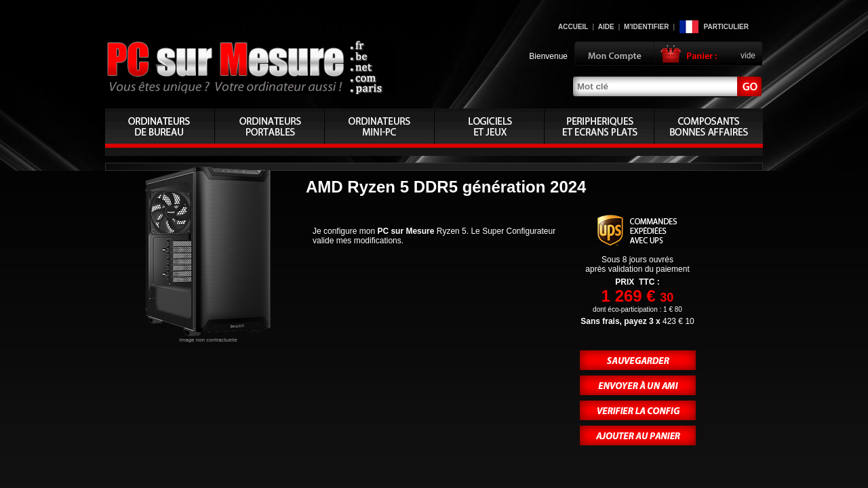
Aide (606, 27)
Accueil (573, 27)
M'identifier (646, 27)
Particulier (726, 27)
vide (748, 56)
